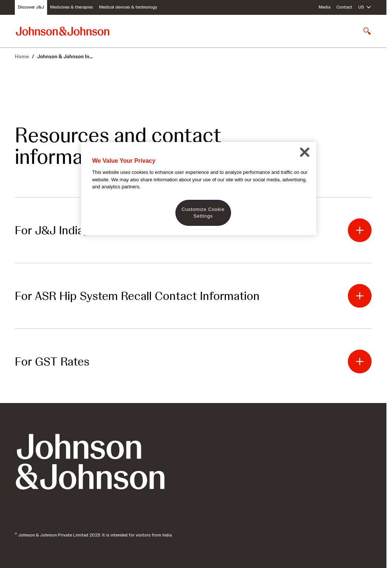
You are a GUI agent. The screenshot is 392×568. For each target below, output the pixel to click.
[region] (198, 189)
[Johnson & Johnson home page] (63, 31)
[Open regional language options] (365, 7)
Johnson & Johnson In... (65, 56)
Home (22, 56)
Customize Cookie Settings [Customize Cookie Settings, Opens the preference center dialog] (203, 213)
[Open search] (367, 31)
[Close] (305, 152)
